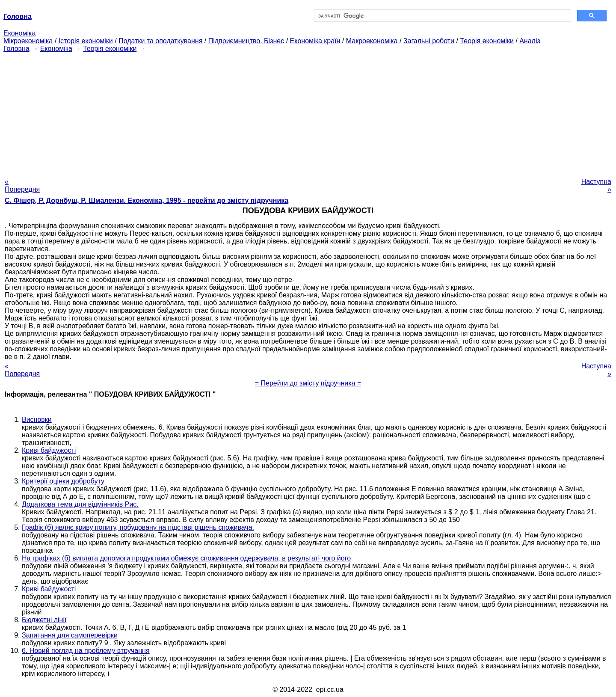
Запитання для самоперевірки (70, 635)
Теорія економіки (487, 41)
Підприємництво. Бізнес (246, 41)
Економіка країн (315, 41)
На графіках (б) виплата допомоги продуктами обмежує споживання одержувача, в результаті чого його (186, 558)
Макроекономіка (372, 41)
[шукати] (442, 16)
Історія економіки (86, 41)
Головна (16, 49)
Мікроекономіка (28, 41)
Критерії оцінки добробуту (63, 481)
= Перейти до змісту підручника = (308, 383)
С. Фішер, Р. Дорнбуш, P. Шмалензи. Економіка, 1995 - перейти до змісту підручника (147, 200)
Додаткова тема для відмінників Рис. (80, 504)
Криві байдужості (49, 450)
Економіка (19, 33)
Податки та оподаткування (160, 41)
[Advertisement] (308, 113)
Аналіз (530, 41)
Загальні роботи (429, 41)
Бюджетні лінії (44, 620)
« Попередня (22, 185)
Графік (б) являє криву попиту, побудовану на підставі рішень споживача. (138, 527)
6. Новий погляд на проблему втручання (86, 651)
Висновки (37, 420)
